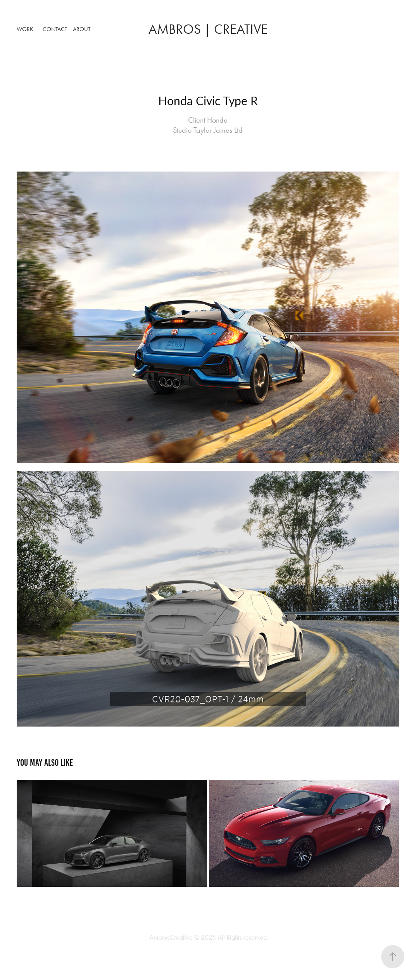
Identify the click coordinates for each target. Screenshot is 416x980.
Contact (55, 29)
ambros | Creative (208, 29)
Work (25, 29)
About (82, 29)
